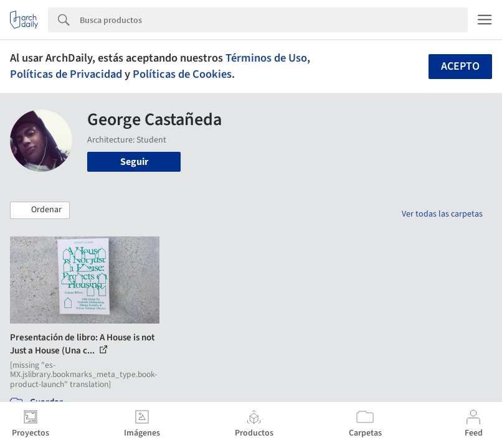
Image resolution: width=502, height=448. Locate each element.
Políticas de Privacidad (66, 74)
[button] (40, 210)
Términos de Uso (266, 58)
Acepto (460, 66)
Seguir (134, 162)
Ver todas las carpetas (442, 214)
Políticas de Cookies (182, 74)
